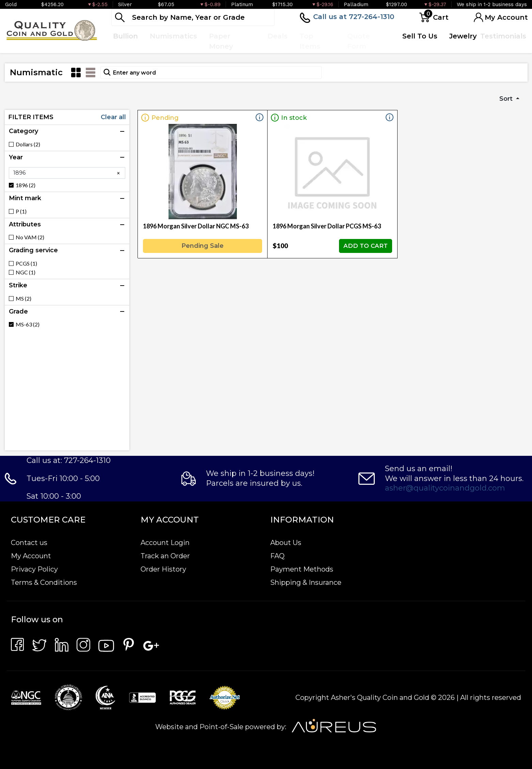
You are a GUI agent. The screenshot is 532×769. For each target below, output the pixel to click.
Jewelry (463, 36)
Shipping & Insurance (306, 582)
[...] (193, 17)
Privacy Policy (34, 569)
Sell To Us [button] (420, 36)
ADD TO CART (366, 246)
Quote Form (359, 41)
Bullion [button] (125, 36)
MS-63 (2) (28, 324)
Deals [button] (278, 36)
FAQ (277, 556)
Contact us (29, 543)
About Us (286, 543)
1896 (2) (26, 185)
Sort (507, 99)
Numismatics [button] (173, 36)
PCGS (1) (26, 263)
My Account (31, 556)
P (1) (21, 211)
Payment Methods (302, 569)
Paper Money (221, 41)
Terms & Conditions (44, 582)
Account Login (165, 543)
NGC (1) (26, 272)
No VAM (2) (30, 237)
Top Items (310, 41)
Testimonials (503, 36)
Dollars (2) (28, 144)
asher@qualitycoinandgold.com (445, 488)
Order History (163, 569)
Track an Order (165, 556)
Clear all (113, 117)
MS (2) (23, 299)
